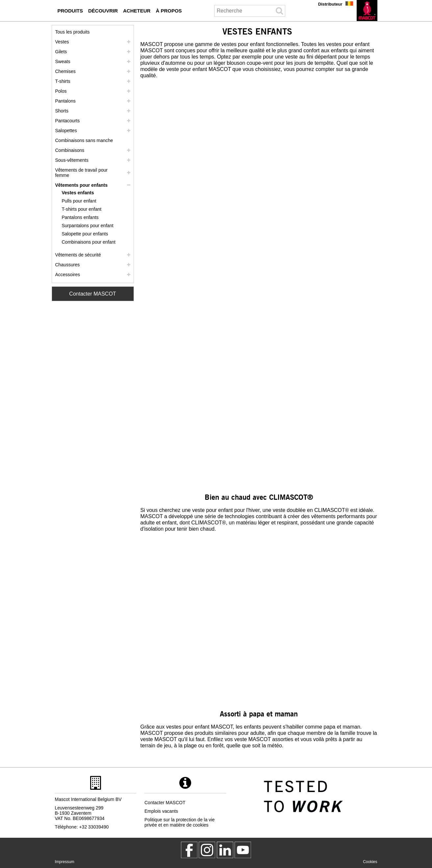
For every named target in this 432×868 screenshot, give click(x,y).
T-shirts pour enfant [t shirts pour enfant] (82, 209)
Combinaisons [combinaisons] (70, 150)
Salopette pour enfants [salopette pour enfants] (85, 234)
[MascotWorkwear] (189, 850)
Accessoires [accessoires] (68, 275)
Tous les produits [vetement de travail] (73, 32)
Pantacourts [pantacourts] (68, 121)
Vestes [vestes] (62, 42)
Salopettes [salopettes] (66, 131)
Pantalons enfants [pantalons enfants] (80, 217)
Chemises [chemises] (65, 71)
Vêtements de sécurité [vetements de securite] (78, 255)
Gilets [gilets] (61, 52)
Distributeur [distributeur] (330, 4)
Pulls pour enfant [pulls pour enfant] (79, 201)
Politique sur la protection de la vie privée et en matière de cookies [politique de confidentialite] (179, 822)
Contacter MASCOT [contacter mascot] (165, 803)
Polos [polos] (61, 91)
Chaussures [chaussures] (68, 265)
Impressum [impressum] (65, 862)
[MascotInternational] (243, 850)
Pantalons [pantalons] (65, 101)
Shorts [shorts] (62, 111)
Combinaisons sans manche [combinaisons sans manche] (84, 140)
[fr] (367, 11)
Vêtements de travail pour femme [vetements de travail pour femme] (82, 173)
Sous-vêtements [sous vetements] (72, 160)
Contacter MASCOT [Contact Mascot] (92, 294)
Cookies (370, 862)
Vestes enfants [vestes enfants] (78, 193)
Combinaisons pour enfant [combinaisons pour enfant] (89, 242)
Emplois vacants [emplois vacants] (161, 811)
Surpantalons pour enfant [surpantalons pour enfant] (88, 226)
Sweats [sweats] (63, 61)
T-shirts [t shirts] (63, 81)
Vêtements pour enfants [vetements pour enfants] (81, 185)
